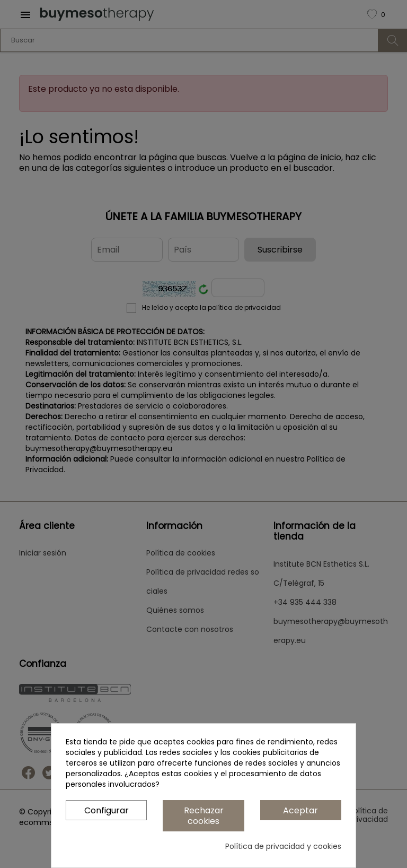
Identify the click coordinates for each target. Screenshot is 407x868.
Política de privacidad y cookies (283, 846)
